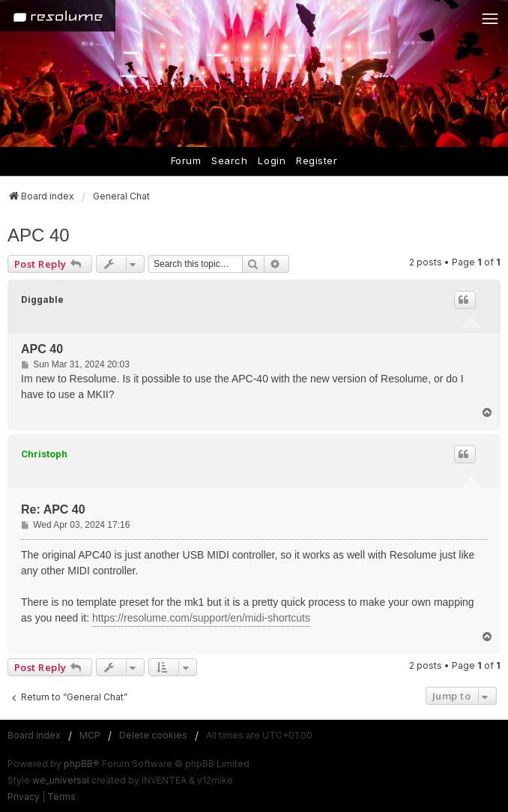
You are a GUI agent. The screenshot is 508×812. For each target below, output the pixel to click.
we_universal (61, 780)
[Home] (58, 16)
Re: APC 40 (53, 509)
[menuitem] (24, 797)
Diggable (42, 300)
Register (317, 160)
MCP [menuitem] (90, 735)
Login (272, 160)
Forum (186, 160)
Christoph (44, 454)
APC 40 (39, 235)
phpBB (78, 764)
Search (229, 160)
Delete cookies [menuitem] (153, 735)
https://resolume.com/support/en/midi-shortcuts (201, 618)
